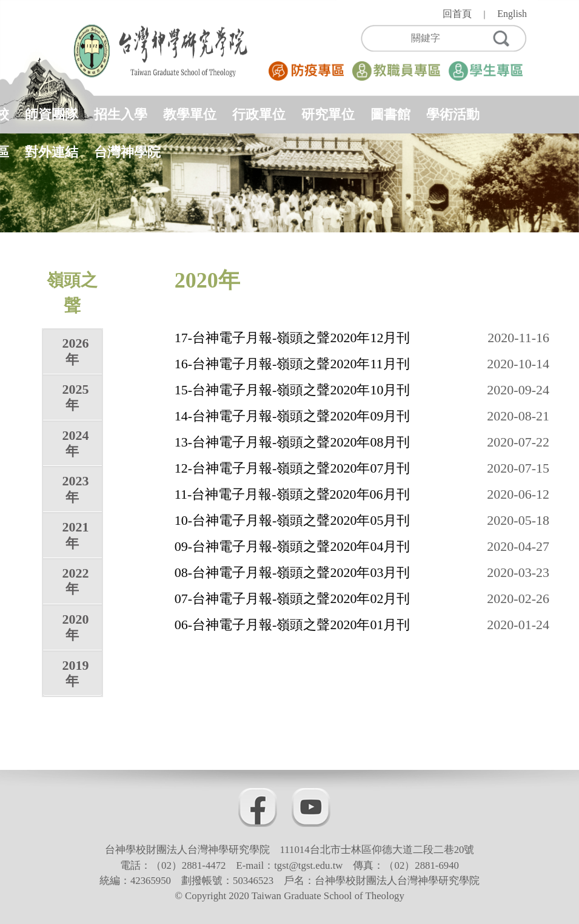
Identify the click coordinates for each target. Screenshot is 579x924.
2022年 (75, 581)
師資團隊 (52, 114)
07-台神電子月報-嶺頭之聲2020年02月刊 (293, 599)
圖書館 (390, 114)
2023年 (75, 489)
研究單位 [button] (328, 114)
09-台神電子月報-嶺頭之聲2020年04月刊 (293, 546)
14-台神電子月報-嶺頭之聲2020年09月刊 (293, 416)
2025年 (75, 397)
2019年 (75, 673)
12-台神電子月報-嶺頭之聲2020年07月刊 (293, 468)
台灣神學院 (127, 152)
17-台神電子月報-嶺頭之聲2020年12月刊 (293, 338)
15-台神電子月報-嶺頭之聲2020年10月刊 (293, 390)
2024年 (75, 443)
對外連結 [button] (52, 152)
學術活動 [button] (453, 114)
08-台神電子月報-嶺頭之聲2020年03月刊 (293, 572)
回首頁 (457, 14)
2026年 (75, 351)
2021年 (75, 535)
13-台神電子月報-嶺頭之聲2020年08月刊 (293, 442)
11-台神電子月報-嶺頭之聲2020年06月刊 (292, 494)
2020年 (75, 627)
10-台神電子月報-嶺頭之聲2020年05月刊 (293, 520)
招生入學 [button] (121, 114)
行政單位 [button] (259, 114)
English (512, 14)
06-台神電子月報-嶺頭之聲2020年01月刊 (293, 625)
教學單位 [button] (190, 114)
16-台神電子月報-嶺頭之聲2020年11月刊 (292, 364)
